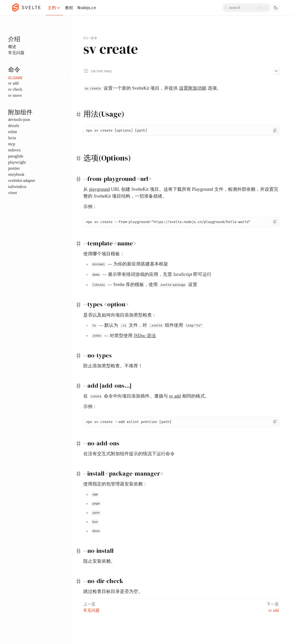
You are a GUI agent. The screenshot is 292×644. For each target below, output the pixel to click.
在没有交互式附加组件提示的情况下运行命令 (129, 454)
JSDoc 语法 (145, 336)
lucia (12, 138)
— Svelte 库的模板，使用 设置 (144, 285)
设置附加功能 (193, 88)
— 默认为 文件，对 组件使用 (147, 325)
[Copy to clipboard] (275, 130)
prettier (14, 168)
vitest (13, 193)
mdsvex (14, 150)
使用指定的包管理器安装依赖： (115, 484)
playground (100, 189)
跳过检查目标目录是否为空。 (113, 591)
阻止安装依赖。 (99, 561)
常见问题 (16, 53)
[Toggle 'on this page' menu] (182, 71)
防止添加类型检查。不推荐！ (113, 366)
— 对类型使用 (124, 336)
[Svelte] (29, 8)
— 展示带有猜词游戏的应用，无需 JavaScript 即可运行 (151, 274)
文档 (54, 8)
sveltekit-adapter (22, 180)
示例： (90, 207)
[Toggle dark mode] (276, 8)
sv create (15, 77)
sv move (15, 95)
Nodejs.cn (87, 8)
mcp (12, 144)
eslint (13, 132)
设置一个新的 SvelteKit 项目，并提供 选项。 (153, 88)
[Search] (246, 8)
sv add (13, 83)
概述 (12, 47)
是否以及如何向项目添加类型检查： (120, 315)
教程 (69, 8)
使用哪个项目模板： (104, 254)
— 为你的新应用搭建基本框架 (130, 264)
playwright (17, 162)
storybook (16, 174)
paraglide (16, 156)
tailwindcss (17, 187)
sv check (15, 89)
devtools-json (19, 120)
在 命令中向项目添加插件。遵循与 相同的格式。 (146, 396)
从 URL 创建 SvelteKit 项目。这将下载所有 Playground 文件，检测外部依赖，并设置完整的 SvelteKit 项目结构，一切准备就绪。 (181, 193)
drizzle (14, 126)
